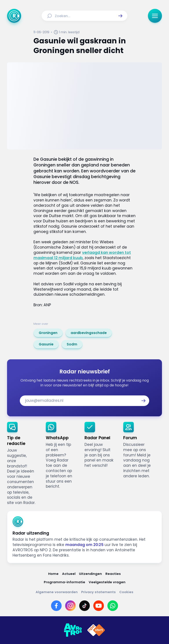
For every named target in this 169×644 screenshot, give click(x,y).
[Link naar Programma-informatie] (64, 582)
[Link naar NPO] (96, 630)
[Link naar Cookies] (126, 592)
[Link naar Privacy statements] (98, 592)
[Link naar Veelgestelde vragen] (107, 582)
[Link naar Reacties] (113, 574)
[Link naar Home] (53, 574)
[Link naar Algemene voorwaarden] (57, 592)
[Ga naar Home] (14, 16)
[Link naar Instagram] (70, 606)
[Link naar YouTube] (99, 606)
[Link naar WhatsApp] (113, 606)
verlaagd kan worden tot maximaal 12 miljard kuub (82, 255)
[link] (48, 333)
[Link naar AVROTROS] (73, 630)
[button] (120, 16)
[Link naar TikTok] (84, 606)
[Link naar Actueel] (69, 574)
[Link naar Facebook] (56, 606)
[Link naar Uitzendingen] (90, 574)
